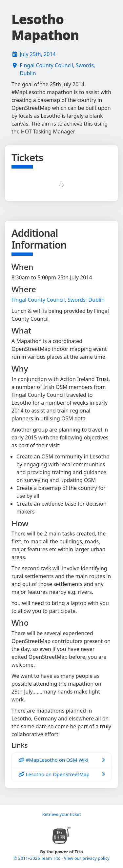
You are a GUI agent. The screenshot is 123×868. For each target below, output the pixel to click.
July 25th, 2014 (38, 54)
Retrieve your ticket (62, 814)
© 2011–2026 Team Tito (38, 858)
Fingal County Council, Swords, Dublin (57, 69)
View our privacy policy (87, 858)
